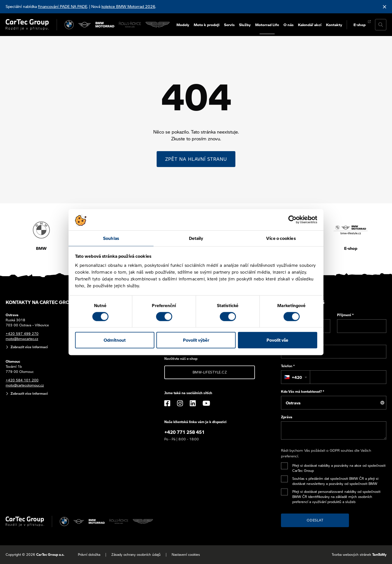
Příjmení (345, 315)
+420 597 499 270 (22, 334)
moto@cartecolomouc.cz (25, 385)
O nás (288, 25)
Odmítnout (115, 340)
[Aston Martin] (157, 25)
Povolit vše (277, 340)
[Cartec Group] (27, 25)
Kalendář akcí (310, 25)
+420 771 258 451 (184, 432)
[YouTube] (206, 403)
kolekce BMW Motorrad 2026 (128, 6)
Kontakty (334, 25)
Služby (245, 25)
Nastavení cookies (186, 555)
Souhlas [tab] (111, 238)
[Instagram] (180, 403)
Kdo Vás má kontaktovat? (303, 391)
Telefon (288, 366)
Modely (183, 25)
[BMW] (69, 25)
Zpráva (287, 417)
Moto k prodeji (207, 25)
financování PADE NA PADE (63, 6)
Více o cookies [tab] (281, 238)
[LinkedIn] (193, 403)
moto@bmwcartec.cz (22, 339)
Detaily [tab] (196, 238)
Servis (229, 25)
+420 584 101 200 (22, 380)
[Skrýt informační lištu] (385, 7)
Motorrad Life (267, 25)
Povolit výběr (196, 340)
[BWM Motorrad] (105, 25)
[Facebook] (167, 403)
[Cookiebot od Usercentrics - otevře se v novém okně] (292, 219)
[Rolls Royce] (130, 25)
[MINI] (84, 25)
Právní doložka (89, 555)
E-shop (360, 25)
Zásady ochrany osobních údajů (136, 555)
